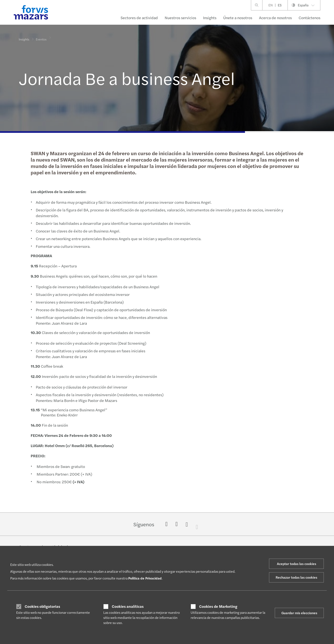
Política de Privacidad (145, 578)
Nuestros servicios (180, 18)
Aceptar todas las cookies (297, 564)
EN (271, 5)
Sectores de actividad (139, 18)
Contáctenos (310, 18)
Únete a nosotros (238, 18)
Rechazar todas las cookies (296, 577)
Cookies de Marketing (218, 606)
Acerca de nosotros (275, 18)
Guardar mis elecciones (299, 613)
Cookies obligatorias (42, 606)
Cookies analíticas (128, 606)
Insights (210, 18)
